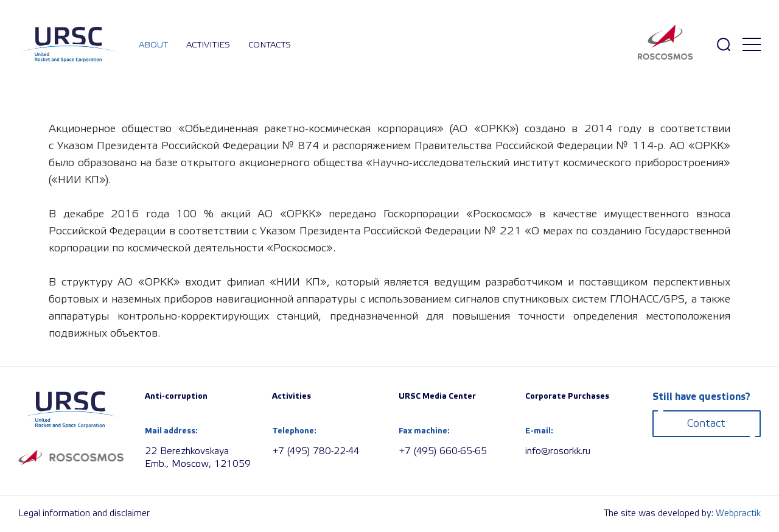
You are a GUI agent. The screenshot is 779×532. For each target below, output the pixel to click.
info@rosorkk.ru (558, 451)
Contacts (270, 45)
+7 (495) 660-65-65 (443, 451)
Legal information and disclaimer (84, 514)
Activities (208, 45)
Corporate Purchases (567, 396)
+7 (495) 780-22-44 (316, 451)
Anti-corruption (176, 396)
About (153, 45)
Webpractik (738, 514)
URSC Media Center (437, 396)
